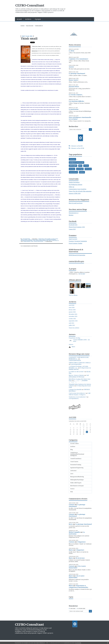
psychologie (80, 169)
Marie (71, 550)
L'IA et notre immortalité (77, 567)
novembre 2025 (73, 316)
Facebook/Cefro (73, 225)
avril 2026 (72, 305)
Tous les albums (73, 295)
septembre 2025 (73, 321)
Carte (71, 597)
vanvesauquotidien (76, 364)
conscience (72, 159)
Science (72, 489)
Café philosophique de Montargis (79, 376)
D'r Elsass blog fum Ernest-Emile (80, 387)
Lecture (23, 26)
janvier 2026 (72, 312)
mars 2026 (72, 308)
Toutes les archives (74, 328)
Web (72, 492)
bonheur (82, 172)
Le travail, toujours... (76, 95)
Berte (71, 524)
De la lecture (80, 558)
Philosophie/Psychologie (77, 480)
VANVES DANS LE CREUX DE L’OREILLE (80, 363)
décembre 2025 (73, 314)
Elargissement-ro (74, 213)
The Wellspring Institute (76, 185)
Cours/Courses (42, 240)
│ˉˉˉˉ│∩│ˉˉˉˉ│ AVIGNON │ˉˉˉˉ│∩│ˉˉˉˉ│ (78, 381)
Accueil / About (74, 443)
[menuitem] (19, 19)
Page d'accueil (30, 26)
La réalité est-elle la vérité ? (77, 372)
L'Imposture (81, 542)
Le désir (72, 51)
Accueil (19, 19)
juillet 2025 (72, 325)
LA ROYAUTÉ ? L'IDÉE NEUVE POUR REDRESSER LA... (79, 358)
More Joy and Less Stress (76, 203)
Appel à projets (73, 239)
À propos (38, 19)
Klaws (73, 347)
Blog (72, 450)
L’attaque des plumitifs (75, 390)
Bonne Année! (74, 80)
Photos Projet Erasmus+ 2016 (77, 227)
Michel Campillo (74, 532)
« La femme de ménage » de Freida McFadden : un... (78, 367)
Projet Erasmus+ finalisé (76, 243)
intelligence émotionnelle (77, 162)
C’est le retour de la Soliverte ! (77, 393)
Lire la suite (82, 274)
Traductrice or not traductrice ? (78, 397)
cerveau (36, 241)
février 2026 (72, 310)
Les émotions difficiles (76, 101)
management (27, 241)
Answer (71, 67)
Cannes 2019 (72, 229)
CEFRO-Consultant (30, 5)
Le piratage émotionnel (77, 73)
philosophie (73, 166)
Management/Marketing (42, 241)
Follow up (71, 187)
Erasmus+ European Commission (78, 241)
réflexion (41, 241)
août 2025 (71, 323)
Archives (28, 19)
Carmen (72, 505)
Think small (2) (39, 26)
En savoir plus (78, 643)
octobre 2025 (72, 319)
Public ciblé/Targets (54, 241)
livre (32, 241)
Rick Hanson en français (77, 486)
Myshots (71, 215)
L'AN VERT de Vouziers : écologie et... (80, 394)
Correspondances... (74, 398)
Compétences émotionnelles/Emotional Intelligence (77, 454)
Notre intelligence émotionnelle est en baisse (80, 118)
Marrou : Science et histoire (76, 375)
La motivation (74, 109)
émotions (72, 169)
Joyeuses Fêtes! (74, 87)
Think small (29, 38)
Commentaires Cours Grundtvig (78, 189)
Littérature (73, 471)
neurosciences (73, 172)
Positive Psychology (74, 182)
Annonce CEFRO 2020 (75, 193)
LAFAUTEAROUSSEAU (75, 360)
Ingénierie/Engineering (27, 241)
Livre (34, 241)
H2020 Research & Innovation (77, 255)
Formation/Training (51, 240)
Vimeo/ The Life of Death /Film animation (80, 191)
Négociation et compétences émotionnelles (78, 586)
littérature (88, 169)
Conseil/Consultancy (33, 240)
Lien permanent (25, 239)
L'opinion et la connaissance (79, 59)
